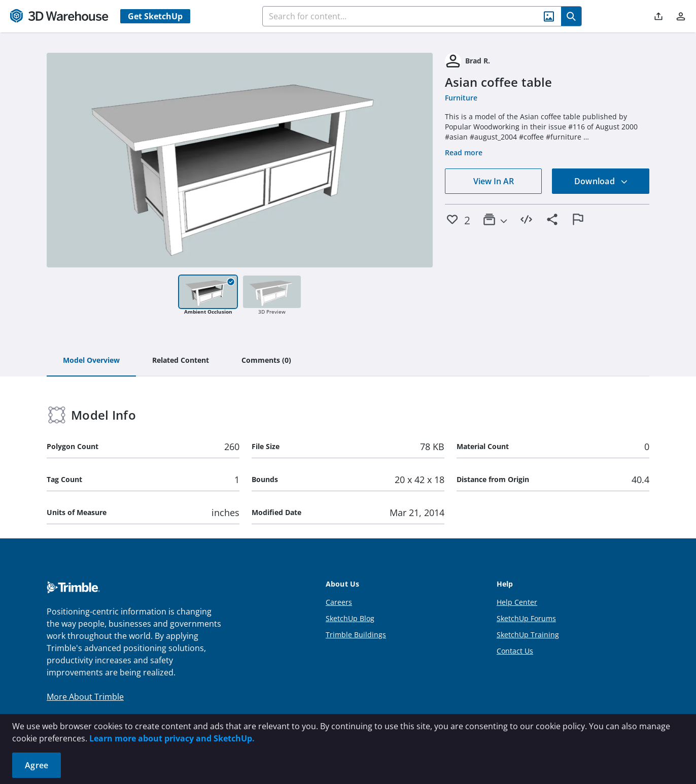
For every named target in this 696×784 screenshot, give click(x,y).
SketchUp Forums (526, 618)
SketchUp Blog (350, 618)
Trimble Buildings (356, 635)
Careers (339, 602)
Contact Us (515, 651)
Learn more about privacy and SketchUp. (172, 738)
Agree (37, 765)
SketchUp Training (528, 635)
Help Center (517, 602)
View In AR (494, 181)
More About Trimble (85, 697)
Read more (464, 152)
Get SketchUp (155, 16)
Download (601, 181)
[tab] (91, 361)
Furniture (461, 98)
